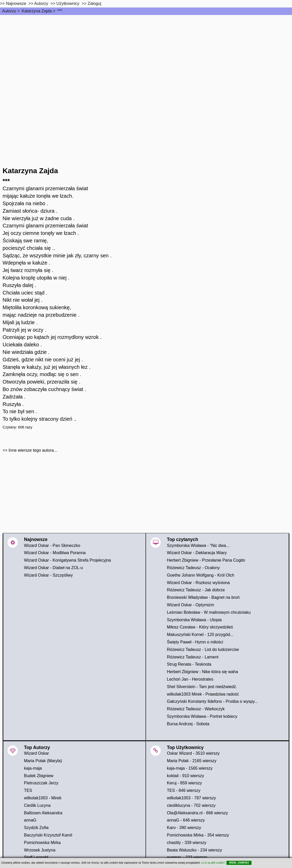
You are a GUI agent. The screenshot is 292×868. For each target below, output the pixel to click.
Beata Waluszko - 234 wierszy (194, 850)
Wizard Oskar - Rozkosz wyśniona (198, 583)
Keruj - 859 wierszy (184, 783)
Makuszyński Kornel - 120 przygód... (200, 635)
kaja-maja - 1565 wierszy (190, 768)
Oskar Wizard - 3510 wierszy (193, 753)
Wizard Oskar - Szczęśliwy (48, 575)
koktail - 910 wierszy (185, 776)
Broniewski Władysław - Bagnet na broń (203, 597)
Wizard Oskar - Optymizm (190, 605)
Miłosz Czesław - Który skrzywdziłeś (200, 627)
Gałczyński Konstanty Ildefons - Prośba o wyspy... (212, 701)
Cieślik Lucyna (37, 805)
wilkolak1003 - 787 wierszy (191, 798)
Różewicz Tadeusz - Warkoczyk (196, 709)
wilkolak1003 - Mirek (43, 798)
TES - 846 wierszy (184, 790)
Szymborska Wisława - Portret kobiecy (202, 716)
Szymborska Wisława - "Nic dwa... (198, 546)
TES (28, 790)
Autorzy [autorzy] (41, 3)
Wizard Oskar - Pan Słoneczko (52, 546)
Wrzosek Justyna (40, 850)
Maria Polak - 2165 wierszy (192, 761)
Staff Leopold (36, 857)
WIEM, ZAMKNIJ (239, 863)
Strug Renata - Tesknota (189, 664)
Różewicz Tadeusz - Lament (193, 657)
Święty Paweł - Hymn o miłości (195, 642)
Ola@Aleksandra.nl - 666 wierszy (197, 813)
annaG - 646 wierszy (186, 820)
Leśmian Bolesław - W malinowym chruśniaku (209, 612)
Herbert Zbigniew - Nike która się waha (202, 672)
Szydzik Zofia (36, 828)
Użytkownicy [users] (68, 3)
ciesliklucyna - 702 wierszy (191, 805)
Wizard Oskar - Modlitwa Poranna (55, 553)
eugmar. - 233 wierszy (187, 857)
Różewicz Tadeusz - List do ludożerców (203, 650)
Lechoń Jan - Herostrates (190, 679)
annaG (30, 820)
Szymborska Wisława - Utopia (194, 620)
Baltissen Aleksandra (43, 813)
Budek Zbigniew (39, 776)
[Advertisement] (146, 54)
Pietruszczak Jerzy (41, 783)
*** (60, 11)
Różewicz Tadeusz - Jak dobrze (196, 590)
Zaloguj (94, 3)
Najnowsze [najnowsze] (16, 3)
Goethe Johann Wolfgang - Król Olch (201, 575)
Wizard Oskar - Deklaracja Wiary (197, 553)
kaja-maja (33, 768)
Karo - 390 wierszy (184, 828)
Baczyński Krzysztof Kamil (48, 835)
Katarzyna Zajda (37, 11)
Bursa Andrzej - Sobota (188, 724)
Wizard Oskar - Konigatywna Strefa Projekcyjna (67, 560)
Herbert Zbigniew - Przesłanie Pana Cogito (206, 560)
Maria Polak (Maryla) (43, 761)
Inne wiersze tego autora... (33, 450)
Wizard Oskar (36, 753)
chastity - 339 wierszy (187, 843)
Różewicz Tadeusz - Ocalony (193, 568)
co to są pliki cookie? (213, 863)
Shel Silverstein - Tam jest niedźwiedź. (202, 687)
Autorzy (9, 11)
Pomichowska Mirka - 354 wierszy (198, 835)
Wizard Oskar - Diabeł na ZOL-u (54, 568)
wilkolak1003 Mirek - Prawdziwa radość (203, 694)
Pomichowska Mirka (42, 843)
